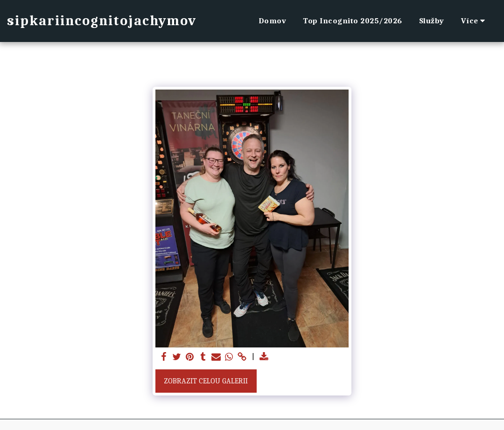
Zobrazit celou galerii (206, 381)
